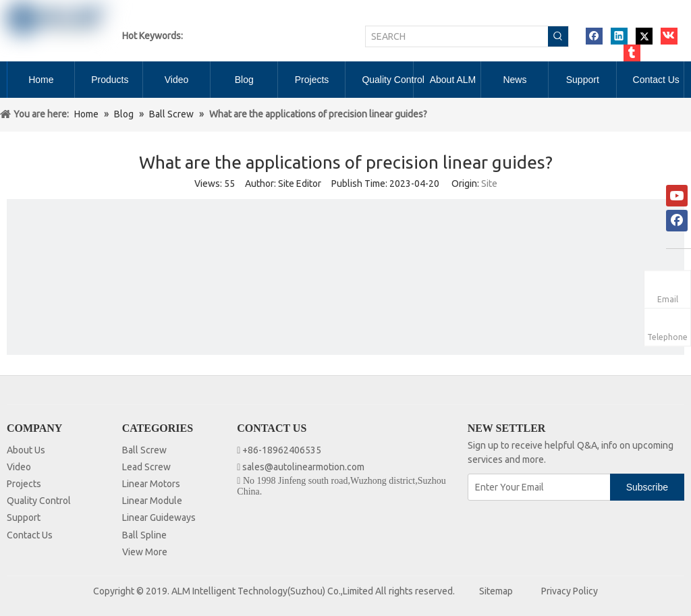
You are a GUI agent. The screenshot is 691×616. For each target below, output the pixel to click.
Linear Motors (151, 484)
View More (145, 552)
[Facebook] (677, 221)
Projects (24, 484)
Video (19, 467)
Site (489, 184)
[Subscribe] (647, 487)
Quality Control (39, 501)
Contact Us (30, 535)
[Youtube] (677, 196)
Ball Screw (144, 450)
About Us (26, 450)
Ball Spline (144, 535)
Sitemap (496, 591)
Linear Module (152, 501)
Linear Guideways (159, 517)
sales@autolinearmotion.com (303, 467)
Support (24, 517)
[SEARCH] (457, 36)
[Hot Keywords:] (558, 36)
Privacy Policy (570, 591)
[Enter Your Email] (540, 487)
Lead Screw (146, 467)
